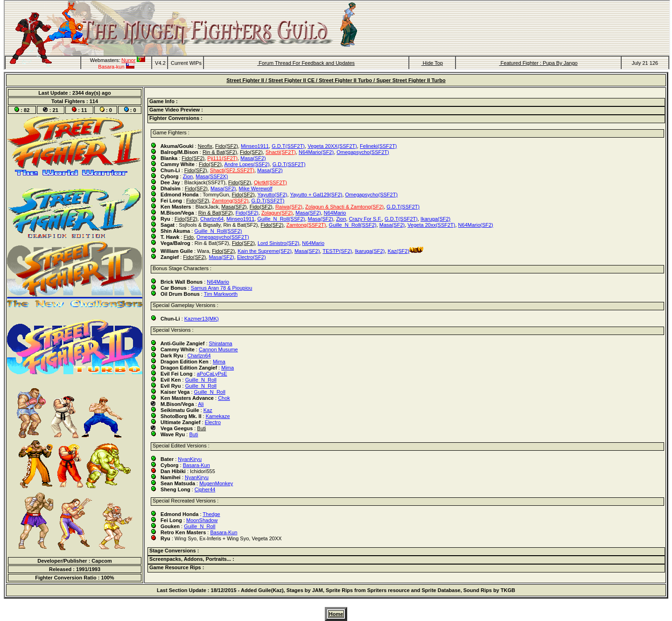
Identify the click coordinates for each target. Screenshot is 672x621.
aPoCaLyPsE (212, 374)
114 (94, 101)
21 (56, 110)
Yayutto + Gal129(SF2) (316, 195)
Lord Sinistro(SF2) (278, 243)
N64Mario (335, 213)
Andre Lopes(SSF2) (247, 164)
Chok (224, 398)
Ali (201, 404)
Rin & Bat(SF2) (220, 152)
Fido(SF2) (227, 146)
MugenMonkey (216, 483)
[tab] (406, 102)
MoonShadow (202, 520)
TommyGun (216, 195)
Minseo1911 (255, 146)
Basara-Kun (196, 465)
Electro (213, 422)
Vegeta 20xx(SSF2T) (431, 225)
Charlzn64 (212, 219)
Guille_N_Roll (201, 380)
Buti (201, 428)
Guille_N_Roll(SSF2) (281, 219)
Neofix (205, 146)
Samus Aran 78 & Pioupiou (221, 288)
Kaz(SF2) (399, 251)
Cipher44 (205, 489)
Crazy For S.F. (365, 219)
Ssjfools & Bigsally (199, 225)
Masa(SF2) (253, 158)
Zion (188, 176)
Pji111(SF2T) (222, 158)
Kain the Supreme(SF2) (265, 251)
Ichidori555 (203, 471)
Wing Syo (185, 538)
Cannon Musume (218, 349)
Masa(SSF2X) (212, 176)
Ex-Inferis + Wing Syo (224, 538)
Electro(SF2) (252, 257)
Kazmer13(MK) (202, 319)
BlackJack (207, 207)
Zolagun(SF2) (277, 213)
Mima (219, 362)
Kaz (208, 410)
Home (336, 614)
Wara (203, 251)
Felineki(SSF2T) (378, 146)
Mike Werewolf (256, 188)
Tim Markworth (221, 294)
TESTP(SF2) (337, 251)
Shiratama (221, 343)
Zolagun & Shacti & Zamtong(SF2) (344, 207)
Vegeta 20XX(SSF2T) (332, 146)
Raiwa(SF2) (289, 207)
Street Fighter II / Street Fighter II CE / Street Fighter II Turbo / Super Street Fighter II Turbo (336, 80)
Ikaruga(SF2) (435, 219)
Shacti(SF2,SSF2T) (232, 170)
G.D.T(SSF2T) (288, 146)
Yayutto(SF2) (273, 195)
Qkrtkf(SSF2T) (270, 182)
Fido (189, 237)
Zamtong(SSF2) (230, 201)
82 (27, 110)
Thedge (211, 514)
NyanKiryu (190, 459)
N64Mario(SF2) (316, 152)
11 (84, 110)
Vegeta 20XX (266, 538)
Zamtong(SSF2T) (306, 225)
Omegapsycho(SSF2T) (363, 152)
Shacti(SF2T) (281, 152)
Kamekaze (218, 416)
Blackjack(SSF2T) (205, 182)
